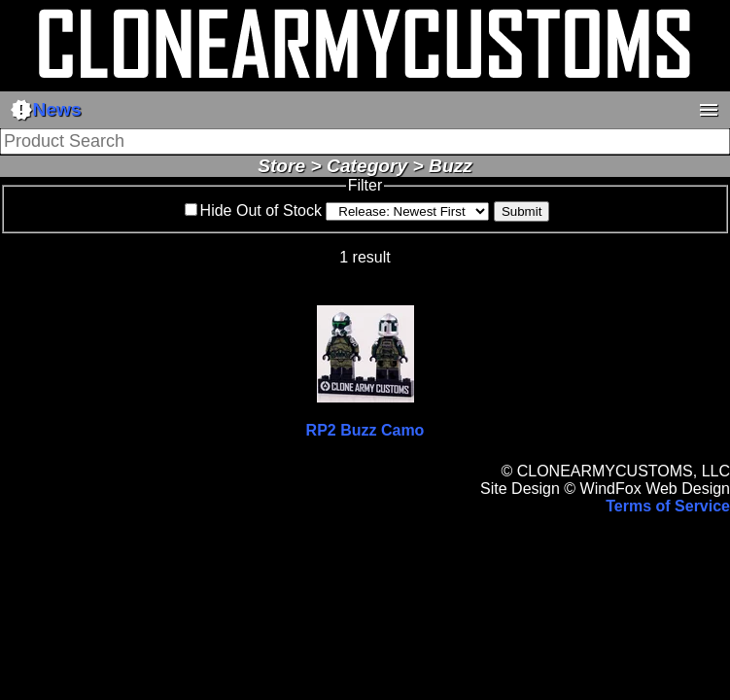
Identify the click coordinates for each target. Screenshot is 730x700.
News (46, 110)
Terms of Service (668, 506)
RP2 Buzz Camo (365, 430)
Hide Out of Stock (261, 210)
